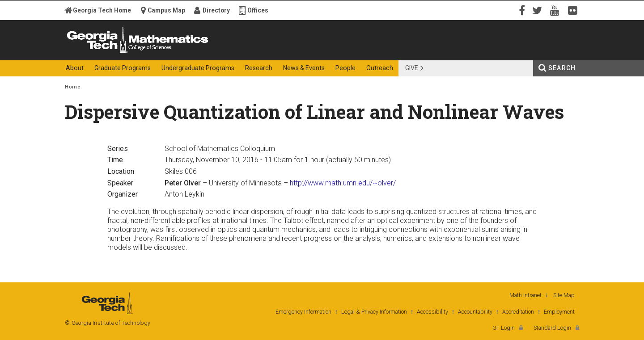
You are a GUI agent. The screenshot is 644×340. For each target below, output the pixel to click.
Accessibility (432, 312)
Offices (258, 10)
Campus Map (166, 10)
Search (562, 68)
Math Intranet (525, 295)
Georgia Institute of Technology (100, 52)
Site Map (564, 295)
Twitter (539, 10)
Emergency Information (303, 312)
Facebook (521, 10)
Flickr (575, 10)
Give (412, 68)
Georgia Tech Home (102, 10)
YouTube (557, 10)
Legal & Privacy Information (374, 312)
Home (72, 87)
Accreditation (518, 312)
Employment (559, 312)
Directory (216, 10)
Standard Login (552, 328)
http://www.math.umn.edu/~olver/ (343, 183)
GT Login (504, 328)
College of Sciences (223, 52)
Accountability (475, 312)
